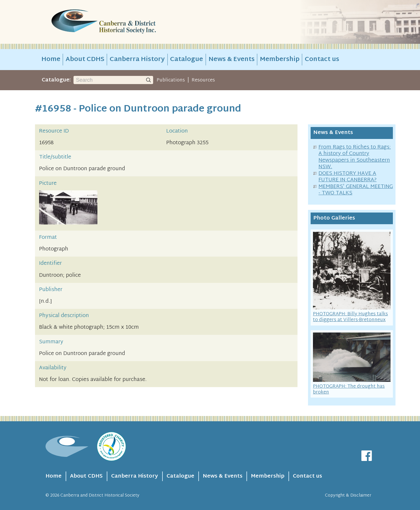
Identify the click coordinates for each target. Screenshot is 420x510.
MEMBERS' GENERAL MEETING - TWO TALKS (356, 190)
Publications (171, 80)
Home (51, 60)
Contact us (322, 60)
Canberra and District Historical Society (100, 496)
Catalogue (187, 60)
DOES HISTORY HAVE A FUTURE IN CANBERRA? (348, 177)
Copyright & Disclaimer (348, 496)
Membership (280, 60)
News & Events (232, 60)
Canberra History (137, 60)
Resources (203, 80)
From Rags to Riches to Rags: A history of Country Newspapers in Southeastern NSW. (355, 157)
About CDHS (85, 60)
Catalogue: (56, 80)
